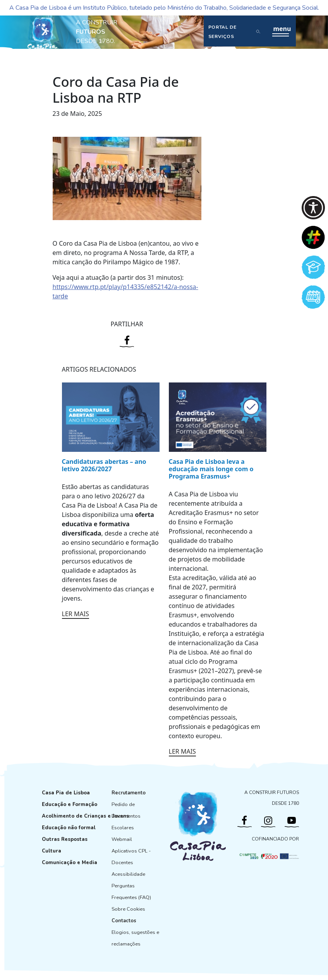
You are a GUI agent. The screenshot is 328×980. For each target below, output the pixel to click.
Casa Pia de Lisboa (66, 793)
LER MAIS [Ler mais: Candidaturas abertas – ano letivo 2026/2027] (76, 614)
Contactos (124, 921)
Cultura (52, 851)
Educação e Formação (70, 804)
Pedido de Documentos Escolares (126, 816)
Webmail (122, 839)
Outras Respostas (65, 839)
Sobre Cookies (128, 909)
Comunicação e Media (70, 863)
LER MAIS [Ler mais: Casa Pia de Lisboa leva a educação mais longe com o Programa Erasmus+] (182, 751)
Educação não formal (69, 828)
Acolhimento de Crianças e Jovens (85, 816)
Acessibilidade (128, 874)
